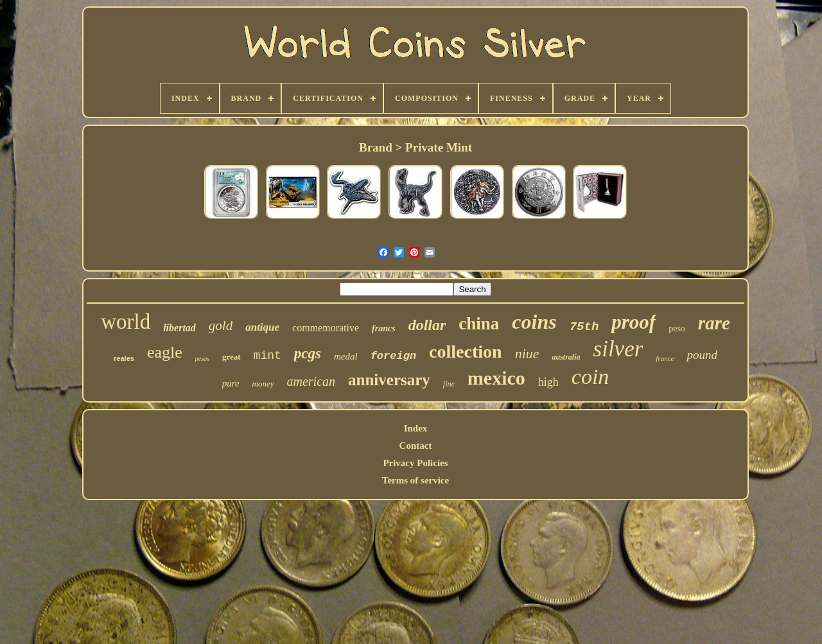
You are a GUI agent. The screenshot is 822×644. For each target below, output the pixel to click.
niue (527, 353)
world (126, 322)
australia (566, 357)
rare (714, 323)
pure (231, 383)
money (263, 384)
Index (416, 428)
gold (221, 326)
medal (346, 356)
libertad (179, 328)
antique (262, 327)
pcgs (308, 353)
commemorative (326, 328)
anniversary (389, 380)
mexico (496, 378)
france (665, 358)
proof (634, 322)
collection (466, 352)
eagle (165, 352)
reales (124, 358)
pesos (202, 359)
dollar (427, 325)
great (232, 357)
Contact (416, 446)
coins (534, 322)
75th (584, 327)
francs (384, 328)
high (548, 382)
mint (267, 356)
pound (702, 355)
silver (618, 349)
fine (449, 384)
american (311, 381)
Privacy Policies (415, 463)
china (479, 324)
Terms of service (415, 480)
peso (677, 328)
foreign (393, 356)
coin (590, 377)
